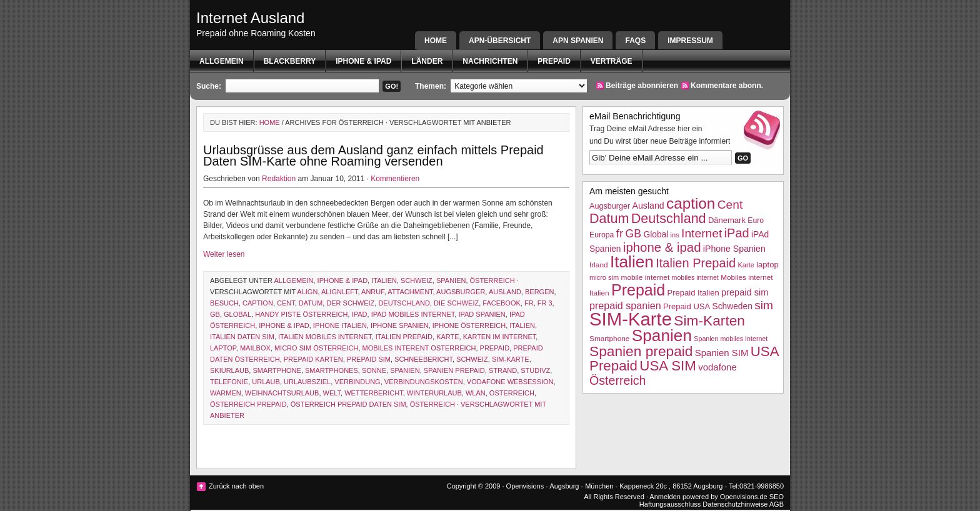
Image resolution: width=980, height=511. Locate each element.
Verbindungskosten (424, 382)
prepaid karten (313, 359)
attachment (410, 292)
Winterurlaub (434, 393)
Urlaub (266, 382)
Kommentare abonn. (727, 86)
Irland (599, 265)
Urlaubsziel (307, 382)
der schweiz (350, 303)
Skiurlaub (229, 370)
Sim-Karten (709, 320)
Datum (311, 303)
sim (764, 305)
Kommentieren (395, 179)
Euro (756, 221)
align (307, 292)
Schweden (732, 306)
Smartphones (332, 370)
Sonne (374, 370)
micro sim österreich (316, 348)
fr (529, 303)
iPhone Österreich (469, 325)
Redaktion (279, 179)
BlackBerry (290, 61)
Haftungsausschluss (670, 504)
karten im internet (500, 337)
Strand (503, 370)
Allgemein (222, 61)
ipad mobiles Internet (413, 314)
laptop (223, 348)
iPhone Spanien (400, 325)
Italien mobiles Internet (325, 337)
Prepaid (554, 61)
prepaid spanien (625, 305)
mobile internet (646, 277)
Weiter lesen (224, 254)
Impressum (690, 41)
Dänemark (727, 220)
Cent (286, 303)
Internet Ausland (250, 18)
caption (258, 303)
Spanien (451, 280)
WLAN (476, 393)
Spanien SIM (722, 353)
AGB (777, 504)
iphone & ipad (363, 61)
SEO (777, 497)
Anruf (373, 292)
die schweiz (456, 303)
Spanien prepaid (454, 370)
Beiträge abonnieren (642, 86)
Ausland (505, 292)
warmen (226, 393)
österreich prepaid (248, 404)
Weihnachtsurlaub (282, 393)
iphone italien (340, 325)
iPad (360, 314)
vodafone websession (510, 382)
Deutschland (404, 303)
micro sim (604, 277)
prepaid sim (369, 359)
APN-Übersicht (500, 41)
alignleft (340, 292)
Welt (332, 393)
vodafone (717, 367)
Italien (384, 280)
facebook (502, 303)
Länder (427, 61)
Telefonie (229, 382)
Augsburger (461, 292)
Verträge (612, 61)
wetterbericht (374, 393)
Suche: (209, 86)
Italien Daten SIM (242, 337)
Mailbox (255, 348)
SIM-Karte (511, 359)
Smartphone (277, 370)
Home (436, 41)
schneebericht (423, 359)
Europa (602, 235)
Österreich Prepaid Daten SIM (348, 404)
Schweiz (417, 280)
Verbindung (357, 382)
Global (237, 314)
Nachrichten (490, 61)
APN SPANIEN (578, 41)
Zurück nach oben (236, 486)
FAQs (635, 41)
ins (675, 235)
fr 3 (545, 303)
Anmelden (665, 497)
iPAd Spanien (482, 314)
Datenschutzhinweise (735, 504)
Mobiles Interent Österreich (419, 348)
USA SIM (668, 366)
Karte (447, 337)
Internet (702, 233)
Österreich (492, 280)
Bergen (539, 292)
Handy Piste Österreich (301, 314)
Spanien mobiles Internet (731, 339)
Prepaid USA (687, 306)
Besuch (224, 303)
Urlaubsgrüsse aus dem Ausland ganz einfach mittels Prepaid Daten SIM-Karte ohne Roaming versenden (373, 156)
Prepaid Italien (693, 293)
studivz (535, 370)
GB (215, 314)
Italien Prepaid (404, 337)
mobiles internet (695, 277)
